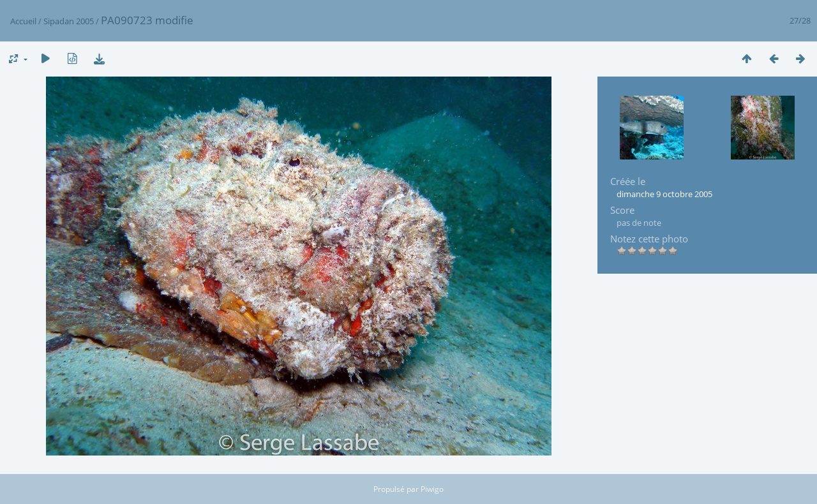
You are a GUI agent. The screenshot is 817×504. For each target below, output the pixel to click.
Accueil (23, 21)
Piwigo (432, 489)
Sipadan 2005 (69, 21)
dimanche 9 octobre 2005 (664, 194)
